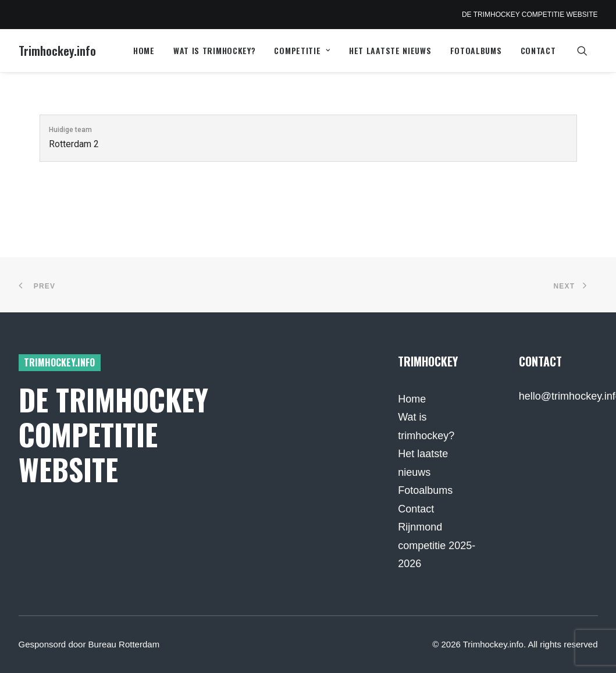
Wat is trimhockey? (215, 50)
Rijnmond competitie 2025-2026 (437, 545)
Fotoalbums (476, 50)
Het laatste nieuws (390, 50)
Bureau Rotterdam (124, 644)
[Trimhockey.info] (57, 51)
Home (144, 50)
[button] (587, 51)
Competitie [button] (302, 50)
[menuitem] (144, 51)
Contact (538, 50)
